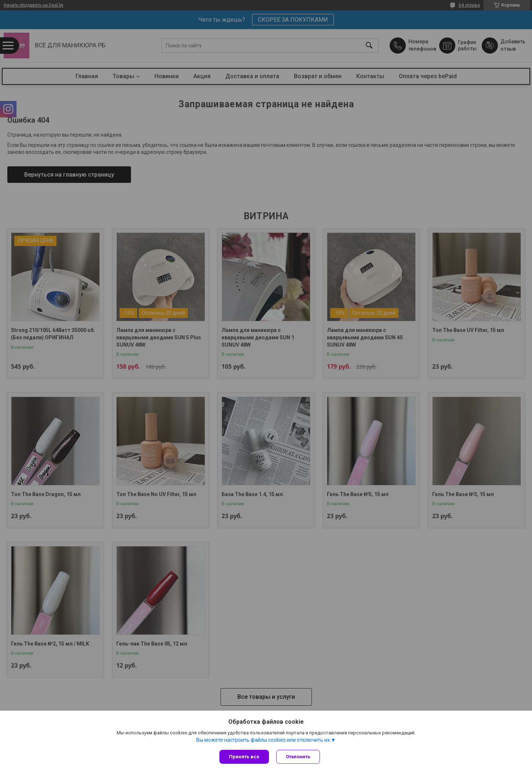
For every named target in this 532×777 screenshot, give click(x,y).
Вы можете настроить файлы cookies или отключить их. (264, 740)
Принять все (244, 757)
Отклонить (298, 757)
